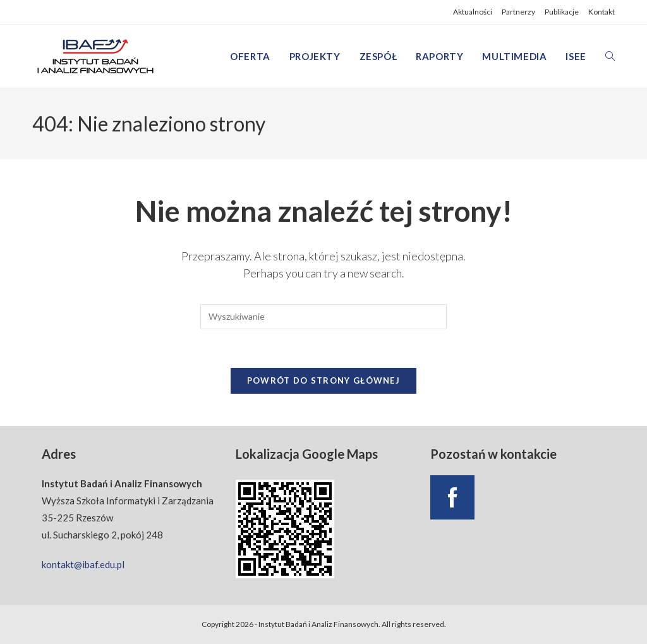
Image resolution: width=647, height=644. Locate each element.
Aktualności (473, 12)
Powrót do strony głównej (323, 380)
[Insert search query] (323, 317)
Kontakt (602, 12)
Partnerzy (518, 12)
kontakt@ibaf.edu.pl (83, 564)
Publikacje (562, 12)
